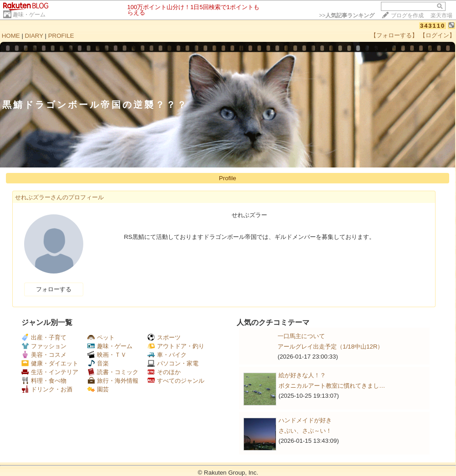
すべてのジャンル (176, 381)
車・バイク (167, 355)
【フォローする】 (394, 35)
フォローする (54, 289)
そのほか (164, 372)
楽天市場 (441, 15)
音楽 (98, 363)
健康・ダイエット (50, 363)
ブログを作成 (407, 15)
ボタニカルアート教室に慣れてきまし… (332, 386)
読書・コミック (113, 372)
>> (347, 15)
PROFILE (61, 36)
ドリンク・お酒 (47, 389)
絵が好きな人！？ (302, 375)
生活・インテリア (50, 372)
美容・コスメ (44, 355)
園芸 (98, 389)
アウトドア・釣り (176, 346)
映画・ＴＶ (107, 355)
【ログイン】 (437, 35)
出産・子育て (44, 337)
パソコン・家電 (173, 363)
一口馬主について (301, 336)
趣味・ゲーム (29, 15)
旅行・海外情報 (113, 381)
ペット (101, 337)
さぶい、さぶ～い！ (305, 431)
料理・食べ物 (44, 381)
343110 (433, 26)
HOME (11, 36)
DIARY (34, 36)
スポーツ (164, 337)
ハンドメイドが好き (305, 420)
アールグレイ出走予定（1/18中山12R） (330, 347)
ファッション (44, 346)
